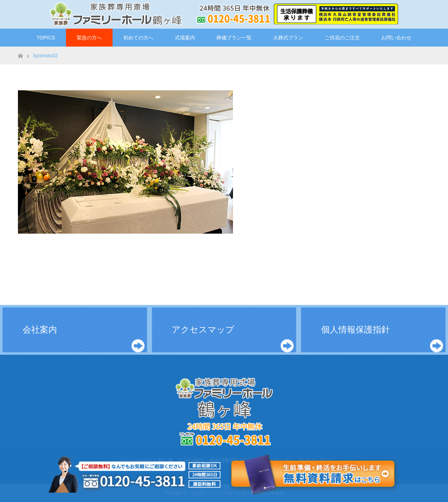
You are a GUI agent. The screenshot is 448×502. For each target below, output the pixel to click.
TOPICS (46, 38)
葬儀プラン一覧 (234, 38)
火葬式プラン (288, 38)
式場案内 (185, 38)
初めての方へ (138, 38)
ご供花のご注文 (342, 38)
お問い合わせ (396, 38)
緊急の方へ (89, 38)
